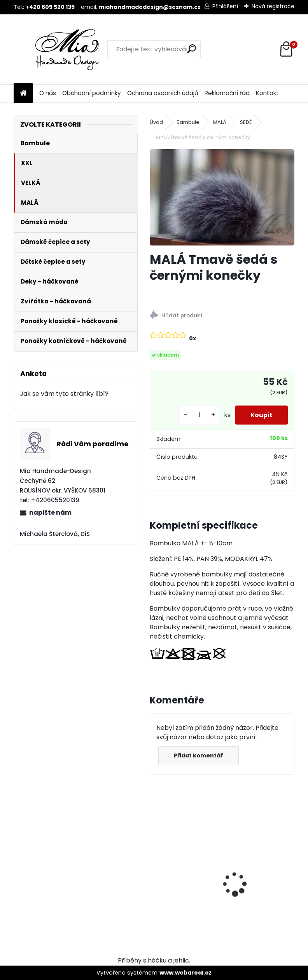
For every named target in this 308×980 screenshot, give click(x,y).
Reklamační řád (227, 93)
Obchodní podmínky (92, 93)
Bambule (188, 122)
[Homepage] (23, 93)
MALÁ (220, 122)
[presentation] (154, 870)
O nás (48, 93)
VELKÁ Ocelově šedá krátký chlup (257, 863)
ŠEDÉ (246, 122)
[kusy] (199, 415)
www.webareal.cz (185, 973)
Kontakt (267, 93)
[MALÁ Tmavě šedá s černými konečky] (222, 197)
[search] (192, 49)
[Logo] (67, 49)
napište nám (50, 513)
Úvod (156, 122)
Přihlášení (225, 6)
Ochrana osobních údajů (163, 93)
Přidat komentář (199, 755)
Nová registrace (273, 6)
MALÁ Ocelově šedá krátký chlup (185, 863)
